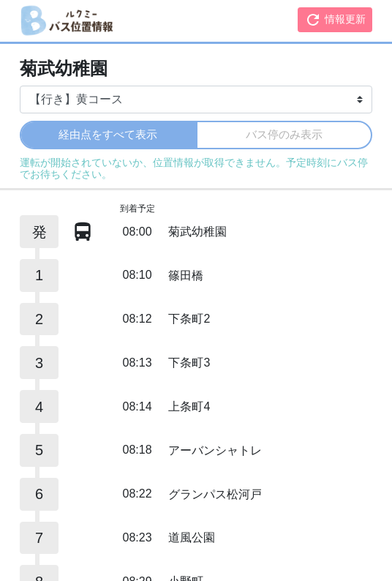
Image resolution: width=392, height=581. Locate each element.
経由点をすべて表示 (108, 134)
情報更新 (335, 20)
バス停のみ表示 (284, 134)
